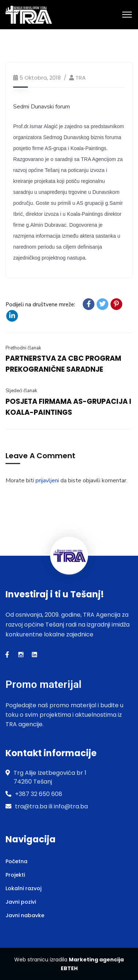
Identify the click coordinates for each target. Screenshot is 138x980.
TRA (81, 78)
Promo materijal (43, 684)
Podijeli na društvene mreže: (40, 305)
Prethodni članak (23, 348)
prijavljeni (47, 481)
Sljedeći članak (21, 391)
